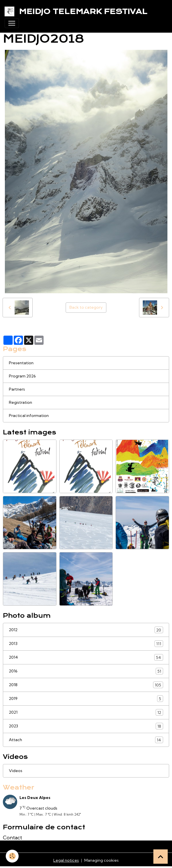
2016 (86, 671)
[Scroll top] (161, 857)
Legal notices (66, 860)
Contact (12, 838)
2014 (86, 657)
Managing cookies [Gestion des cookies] (101, 860)
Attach (86, 740)
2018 (86, 685)
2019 (86, 699)
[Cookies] (12, 856)
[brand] (77, 11)
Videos (16, 771)
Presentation (21, 363)
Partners (17, 389)
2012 (86, 630)
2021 (86, 712)
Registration (20, 402)
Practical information (29, 416)
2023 (86, 726)
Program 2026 (22, 376)
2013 (86, 644)
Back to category (86, 307)
